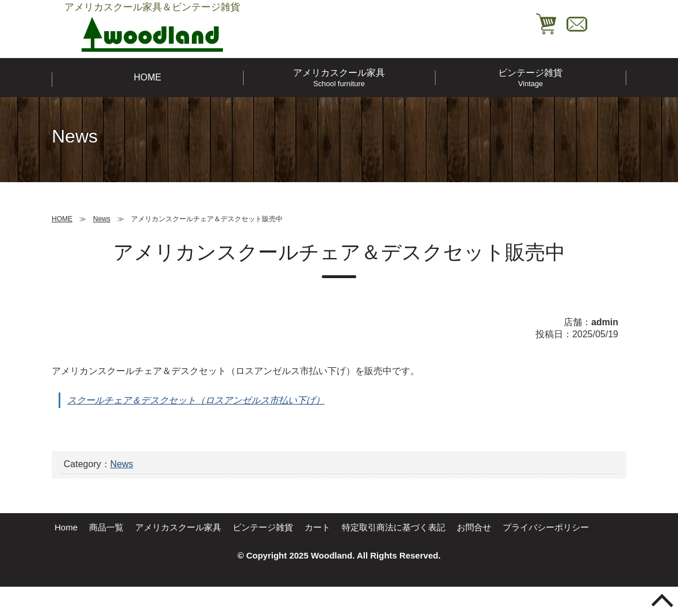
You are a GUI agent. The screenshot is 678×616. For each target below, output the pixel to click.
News (122, 464)
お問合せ (474, 527)
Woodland (332, 555)
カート (317, 527)
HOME (148, 77)
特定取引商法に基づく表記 (394, 527)
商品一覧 (106, 527)
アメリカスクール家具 (339, 78)
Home (66, 527)
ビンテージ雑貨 (531, 78)
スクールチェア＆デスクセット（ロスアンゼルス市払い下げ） (196, 400)
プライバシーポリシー (546, 527)
